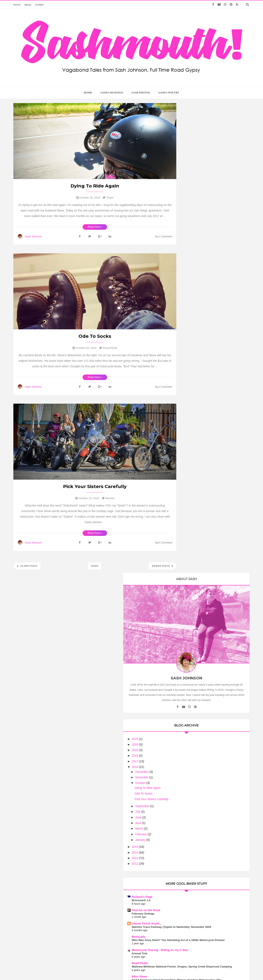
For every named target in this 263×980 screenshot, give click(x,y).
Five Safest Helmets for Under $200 (213, 571)
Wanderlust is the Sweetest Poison (215, 862)
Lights (194, 558)
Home (17, 5)
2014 (194, 362)
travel (110, 198)
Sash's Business (112, 92)
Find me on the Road (204, 420)
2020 (194, 254)
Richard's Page (200, 407)
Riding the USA (200, 554)
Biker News (198, 504)
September (201, 316)
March (198, 339)
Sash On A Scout (201, 658)
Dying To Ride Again (95, 186)
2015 (194, 357)
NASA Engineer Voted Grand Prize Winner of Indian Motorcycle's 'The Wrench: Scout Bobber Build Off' (212, 511)
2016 (194, 277)
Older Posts (28, 566)
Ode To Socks (95, 336)
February (200, 344)
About (28, 5)
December (200, 282)
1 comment (164, 236)
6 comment (164, 543)
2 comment (164, 387)
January (199, 350)
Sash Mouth (119, 969)
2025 (194, 249)
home (88, 92)
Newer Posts (161, 566)
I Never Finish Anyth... (205, 433)
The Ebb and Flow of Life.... (208, 601)
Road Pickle (198, 484)
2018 (194, 266)
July (196, 322)
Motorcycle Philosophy (206, 624)
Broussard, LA (199, 410)
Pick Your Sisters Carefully (95, 487)
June (197, 327)
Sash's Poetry (169, 92)
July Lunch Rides (201, 614)
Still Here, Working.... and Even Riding (215, 528)
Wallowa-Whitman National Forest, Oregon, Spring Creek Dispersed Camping (212, 491)
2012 (194, 373)
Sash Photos (141, 92)
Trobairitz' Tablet (201, 524)
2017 (194, 271)
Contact (39, 5)
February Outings (201, 423)
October (199, 293)
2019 (194, 260)
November (200, 287)
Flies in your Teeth (202, 641)
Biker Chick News (202, 611)
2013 (194, 368)
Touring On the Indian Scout (208, 661)
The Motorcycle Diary (204, 568)
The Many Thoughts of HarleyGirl (212, 671)
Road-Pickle (110, 348)
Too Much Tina (172, 969)
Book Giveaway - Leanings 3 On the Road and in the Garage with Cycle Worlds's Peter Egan (213, 678)
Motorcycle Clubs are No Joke (216, 745)
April (197, 333)
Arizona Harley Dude (204, 598)
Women (110, 498)
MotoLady (197, 450)
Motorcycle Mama (215, 824)
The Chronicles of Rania (206, 581)
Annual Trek (198, 474)
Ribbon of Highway (203, 538)
